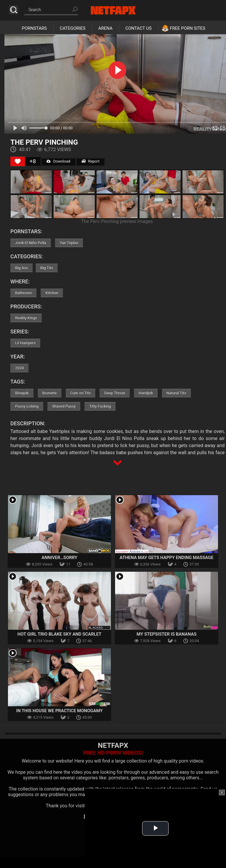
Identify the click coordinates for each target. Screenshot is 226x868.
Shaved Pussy (64, 406)
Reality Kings (26, 318)
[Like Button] (18, 161)
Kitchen (52, 293)
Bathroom (23, 293)
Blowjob (22, 393)
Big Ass (21, 268)
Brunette (50, 393)
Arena (105, 28)
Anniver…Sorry (59, 558)
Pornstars (34, 28)
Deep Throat (115, 393)
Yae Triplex (69, 243)
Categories (73, 28)
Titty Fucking (100, 406)
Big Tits (47, 268)
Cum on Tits (81, 393)
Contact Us (138, 28)
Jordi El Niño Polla (31, 243)
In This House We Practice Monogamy (59, 711)
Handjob (146, 393)
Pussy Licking (27, 406)
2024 (19, 368)
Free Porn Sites (188, 28)
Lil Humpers (25, 343)
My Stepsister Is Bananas (166, 634)
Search (14, 10)
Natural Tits (176, 393)
